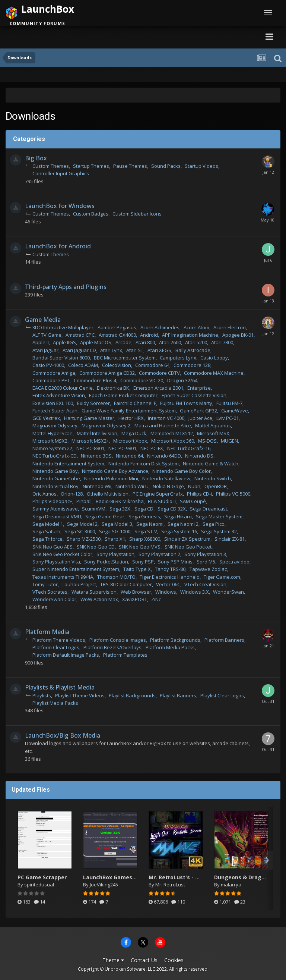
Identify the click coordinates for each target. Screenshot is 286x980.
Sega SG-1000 (115, 531)
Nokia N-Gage (168, 486)
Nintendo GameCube (56, 478)
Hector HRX (131, 418)
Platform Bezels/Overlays (112, 647)
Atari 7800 (222, 342)
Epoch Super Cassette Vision (194, 395)
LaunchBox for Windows (60, 206)
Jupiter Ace (200, 418)
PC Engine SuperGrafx (158, 494)
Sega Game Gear (105, 516)
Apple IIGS (64, 342)
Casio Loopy (214, 358)
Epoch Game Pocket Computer (123, 395)
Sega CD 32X (172, 509)
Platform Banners (224, 640)
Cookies (174, 960)
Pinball (84, 501)
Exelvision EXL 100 (53, 403)
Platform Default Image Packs (66, 655)
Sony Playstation (115, 554)
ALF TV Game (47, 335)
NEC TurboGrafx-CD (55, 456)
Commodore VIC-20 (142, 380)
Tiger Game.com (222, 577)
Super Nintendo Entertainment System (76, 569)
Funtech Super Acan (55, 411)
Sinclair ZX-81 (230, 539)
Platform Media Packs (170, 647)
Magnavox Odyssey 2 (106, 425)
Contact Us (144, 960)
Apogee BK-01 (238, 335)
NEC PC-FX (152, 448)
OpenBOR (216, 486)
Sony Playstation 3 (205, 554)
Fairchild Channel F (135, 403)
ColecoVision (117, 365)
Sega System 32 (219, 531)
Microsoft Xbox (130, 441)
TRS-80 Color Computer (126, 584)
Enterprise (199, 388)
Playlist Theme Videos (80, 695)
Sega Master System (219, 516)
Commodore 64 (152, 365)
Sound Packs (166, 166)
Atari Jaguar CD (79, 350)
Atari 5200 (196, 342)
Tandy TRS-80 (170, 569)
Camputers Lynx (178, 358)
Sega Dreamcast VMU (57, 516)
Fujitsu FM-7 (229, 403)
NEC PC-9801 (122, 448)
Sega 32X (120, 509)
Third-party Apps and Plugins (66, 287)
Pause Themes (130, 166)
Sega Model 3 (117, 524)
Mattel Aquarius (213, 425)
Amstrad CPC (80, 335)
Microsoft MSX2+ (90, 441)
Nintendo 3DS (96, 456)
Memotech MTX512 (172, 433)
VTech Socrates (50, 592)
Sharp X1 (115, 539)
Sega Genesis (144, 516)
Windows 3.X (195, 592)
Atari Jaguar (45, 350)
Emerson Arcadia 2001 (158, 388)
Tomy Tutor (45, 584)
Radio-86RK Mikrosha (120, 501)
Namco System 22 (52, 448)
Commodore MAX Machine (214, 373)
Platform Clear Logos (56, 647)
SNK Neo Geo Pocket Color (62, 554)
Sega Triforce (47, 539)
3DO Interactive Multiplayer (63, 327)
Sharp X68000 (145, 539)
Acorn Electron (230, 327)
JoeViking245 (104, 885)
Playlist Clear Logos (222, 695)
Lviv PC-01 (228, 418)
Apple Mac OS (96, 342)
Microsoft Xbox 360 (173, 441)
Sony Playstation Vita (56, 562)
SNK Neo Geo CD (96, 547)
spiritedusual (39, 885)
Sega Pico (214, 524)
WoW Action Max (99, 599)
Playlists (42, 695)
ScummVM (94, 509)
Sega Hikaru (178, 516)
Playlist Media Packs (55, 703)
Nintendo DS (199, 456)
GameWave (235, 411)
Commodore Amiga (54, 373)
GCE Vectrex (46, 418)
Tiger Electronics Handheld (170, 577)
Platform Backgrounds (175, 640)
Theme (113, 960)
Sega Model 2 (82, 524)
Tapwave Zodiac (208, 569)
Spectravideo (234, 562)
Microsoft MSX (213, 433)
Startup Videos (201, 166)
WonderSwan (228, 592)
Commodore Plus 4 (95, 380)
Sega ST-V (146, 531)
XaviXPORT (135, 599)
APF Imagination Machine (190, 335)
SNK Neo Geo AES (53, 547)
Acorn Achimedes (160, 327)
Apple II (41, 342)
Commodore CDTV (159, 373)
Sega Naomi (150, 524)
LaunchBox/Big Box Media (63, 735)
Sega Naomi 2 (183, 524)
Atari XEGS (159, 350)
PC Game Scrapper (42, 877)
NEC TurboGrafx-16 (189, 448)
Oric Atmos (45, 494)
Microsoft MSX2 (50, 441)
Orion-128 (72, 494)
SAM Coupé (193, 501)
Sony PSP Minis (175, 562)
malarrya (231, 885)
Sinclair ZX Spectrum (187, 539)
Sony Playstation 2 (159, 554)
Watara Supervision (94, 592)
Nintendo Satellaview (166, 478)
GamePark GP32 (198, 411)
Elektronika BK (113, 388)
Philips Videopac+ (52, 501)
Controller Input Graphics (61, 173)
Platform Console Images (118, 640)
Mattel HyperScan (53, 433)
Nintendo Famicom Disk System (144, 464)
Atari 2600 (170, 342)
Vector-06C (168, 584)
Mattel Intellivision (97, 433)
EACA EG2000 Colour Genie (63, 388)
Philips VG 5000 (233, 494)
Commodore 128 (192, 365)
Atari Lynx (111, 350)
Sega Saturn (46, 531)
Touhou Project (79, 584)
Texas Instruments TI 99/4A (63, 577)
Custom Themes (51, 166)
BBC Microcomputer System (125, 358)
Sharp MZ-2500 (84, 539)
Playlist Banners (178, 695)
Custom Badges (91, 214)
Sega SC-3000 (80, 531)
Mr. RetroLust (170, 885)
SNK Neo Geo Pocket (188, 547)
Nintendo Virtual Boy (55, 486)
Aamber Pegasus (117, 327)
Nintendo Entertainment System (68, 464)
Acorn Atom (196, 327)
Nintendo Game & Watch (211, 464)
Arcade (123, 342)
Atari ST (135, 350)
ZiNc (156, 599)
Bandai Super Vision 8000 (61, 358)
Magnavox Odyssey (55, 425)
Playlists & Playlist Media (60, 687)
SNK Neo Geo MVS (140, 547)
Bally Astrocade (193, 350)
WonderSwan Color (54, 599)
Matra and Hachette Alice (163, 425)
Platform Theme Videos (59, 640)
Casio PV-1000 (48, 365)
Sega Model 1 (48, 524)
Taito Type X (137, 569)
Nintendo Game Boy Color (182, 471)
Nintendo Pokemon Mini (111, 478)
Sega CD (144, 509)
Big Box (36, 158)
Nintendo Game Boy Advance (115, 471)
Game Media (43, 320)
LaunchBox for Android (58, 246)
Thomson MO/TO (116, 577)
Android (149, 335)
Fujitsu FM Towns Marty (186, 403)
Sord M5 (206, 562)
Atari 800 (145, 342)
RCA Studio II (162, 501)
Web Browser (136, 592)
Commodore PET (51, 380)
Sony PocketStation (106, 562)
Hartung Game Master (89, 418)
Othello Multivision (108, 494)
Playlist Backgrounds (132, 695)
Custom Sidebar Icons (137, 214)
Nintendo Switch (213, 478)
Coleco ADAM (83, 365)
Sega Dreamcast (209, 509)
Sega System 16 (179, 531)
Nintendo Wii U (132, 486)
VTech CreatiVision (205, 584)
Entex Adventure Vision (59, 395)
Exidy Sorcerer (93, 403)
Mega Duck (134, 433)
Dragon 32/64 (182, 380)
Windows (166, 592)
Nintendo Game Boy (55, 471)
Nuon (194, 486)
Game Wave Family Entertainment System (129, 411)
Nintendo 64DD (164, 456)
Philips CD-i (199, 494)
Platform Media (47, 632)
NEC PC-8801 (90, 448)
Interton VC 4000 (166, 418)
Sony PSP (143, 562)
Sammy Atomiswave (55, 509)
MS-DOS (207, 441)
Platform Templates (125, 655)
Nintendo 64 (129, 456)
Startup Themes (91, 166)
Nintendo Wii (97, 486)
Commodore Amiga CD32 (107, 373)
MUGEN (229, 441)
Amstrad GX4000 (117, 335)
